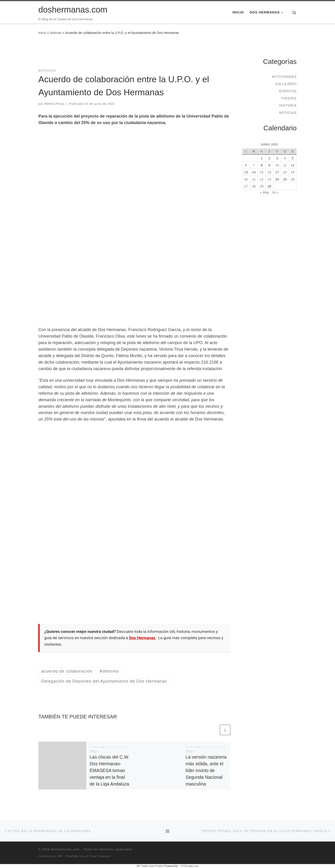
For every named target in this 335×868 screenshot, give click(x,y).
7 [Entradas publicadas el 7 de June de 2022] (254, 165)
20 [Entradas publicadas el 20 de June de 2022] (246, 179)
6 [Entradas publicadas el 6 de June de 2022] (246, 165)
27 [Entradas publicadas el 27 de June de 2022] (246, 186)
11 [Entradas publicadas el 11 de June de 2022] (285, 165)
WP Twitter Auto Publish (150, 866)
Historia (288, 105)
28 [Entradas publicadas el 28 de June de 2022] (254, 186)
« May (264, 192)
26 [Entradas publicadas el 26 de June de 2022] (293, 179)
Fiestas (289, 98)
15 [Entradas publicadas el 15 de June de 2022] (262, 172)
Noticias (56, 33)
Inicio (42, 33)
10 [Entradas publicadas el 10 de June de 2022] (277, 165)
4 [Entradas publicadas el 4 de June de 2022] (285, 158)
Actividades (284, 77)
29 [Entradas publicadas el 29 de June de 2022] (262, 186)
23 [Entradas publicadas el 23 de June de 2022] (269, 179)
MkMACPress (54, 104)
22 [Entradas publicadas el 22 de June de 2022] (262, 179)
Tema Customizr (100, 856)
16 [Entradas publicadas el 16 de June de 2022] (269, 172)
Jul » (275, 192)
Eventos (288, 91)
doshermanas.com (65, 849)
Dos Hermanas (143, 638)
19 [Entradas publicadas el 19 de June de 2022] (293, 172)
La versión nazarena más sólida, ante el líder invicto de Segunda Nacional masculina (206, 771)
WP (60, 856)
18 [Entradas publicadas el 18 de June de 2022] (285, 172)
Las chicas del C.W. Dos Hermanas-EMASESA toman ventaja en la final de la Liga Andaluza (109, 771)
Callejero (286, 84)
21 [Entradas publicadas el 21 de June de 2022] (254, 179)
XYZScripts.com (189, 866)
